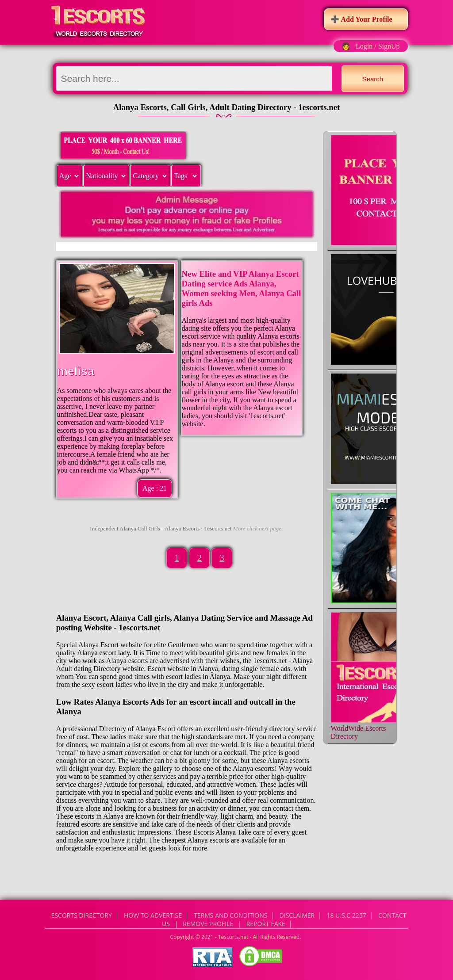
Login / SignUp (378, 46)
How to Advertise (153, 915)
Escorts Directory (82, 915)
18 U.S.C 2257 (346, 915)
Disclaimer (297, 915)
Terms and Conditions (230, 915)
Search (373, 79)
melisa (76, 371)
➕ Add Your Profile (361, 19)
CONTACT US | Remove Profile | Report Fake (284, 919)
